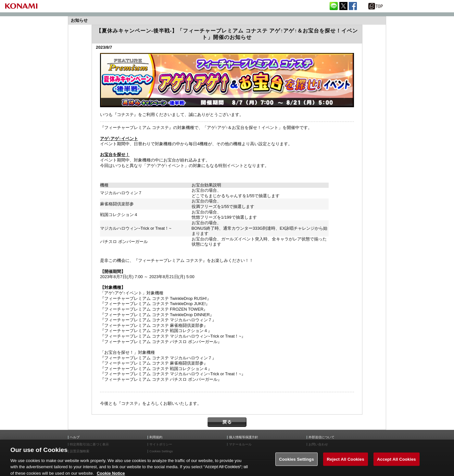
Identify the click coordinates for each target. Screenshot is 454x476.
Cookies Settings (296, 464)
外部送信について (322, 437)
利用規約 (156, 437)
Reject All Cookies (345, 464)
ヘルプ (75, 437)
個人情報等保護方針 (244, 437)
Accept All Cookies (397, 464)
